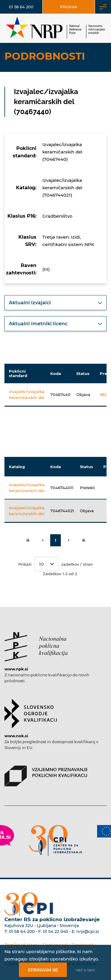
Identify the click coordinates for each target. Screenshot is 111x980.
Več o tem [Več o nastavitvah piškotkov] (86, 970)
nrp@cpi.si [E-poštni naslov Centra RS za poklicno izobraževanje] (88, 932)
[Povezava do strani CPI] (56, 841)
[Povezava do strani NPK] (36, 644)
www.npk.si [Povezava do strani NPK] (16, 669)
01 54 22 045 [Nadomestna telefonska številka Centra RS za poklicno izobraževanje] (55, 932)
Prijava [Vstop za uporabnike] (69, 7)
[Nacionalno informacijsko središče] (55, 28)
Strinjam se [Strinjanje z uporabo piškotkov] (43, 970)
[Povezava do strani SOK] (31, 711)
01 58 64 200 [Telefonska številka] (21, 7)
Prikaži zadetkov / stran (56, 564)
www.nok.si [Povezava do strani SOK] (16, 736)
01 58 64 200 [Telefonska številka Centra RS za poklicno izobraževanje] (22, 932)
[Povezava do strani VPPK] (46, 773)
